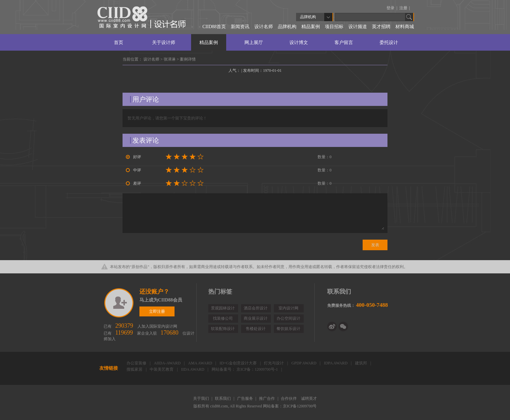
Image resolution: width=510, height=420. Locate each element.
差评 (133, 183)
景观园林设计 (223, 308)
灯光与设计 (274, 363)
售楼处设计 (256, 329)
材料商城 (405, 27)
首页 (119, 43)
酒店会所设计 (256, 308)
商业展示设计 (256, 318)
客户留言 (344, 43)
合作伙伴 (289, 398)
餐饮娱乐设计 (288, 329)
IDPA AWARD (336, 363)
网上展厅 (254, 43)
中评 (133, 170)
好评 (133, 157)
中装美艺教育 (162, 369)
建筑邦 (361, 363)
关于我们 (202, 398)
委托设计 (389, 43)
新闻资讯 (240, 27)
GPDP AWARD (305, 363)
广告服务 (246, 398)
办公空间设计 (288, 318)
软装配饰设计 (223, 329)
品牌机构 (287, 27)
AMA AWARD (201, 363)
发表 (375, 245)
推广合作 (267, 398)
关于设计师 (164, 43)
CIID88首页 (214, 27)
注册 (404, 8)
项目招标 (334, 27)
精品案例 (311, 27)
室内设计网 (288, 308)
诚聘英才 (309, 398)
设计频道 (358, 27)
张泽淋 (170, 59)
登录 (391, 8)
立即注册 (119, 303)
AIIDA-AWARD (168, 363)
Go (409, 17)
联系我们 (223, 398)
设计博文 (299, 43)
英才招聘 (381, 27)
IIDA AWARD (193, 369)
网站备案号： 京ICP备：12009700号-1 (245, 369)
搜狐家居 (135, 369)
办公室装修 (137, 363)
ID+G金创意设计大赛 (239, 363)
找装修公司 (223, 318)
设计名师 (264, 27)
